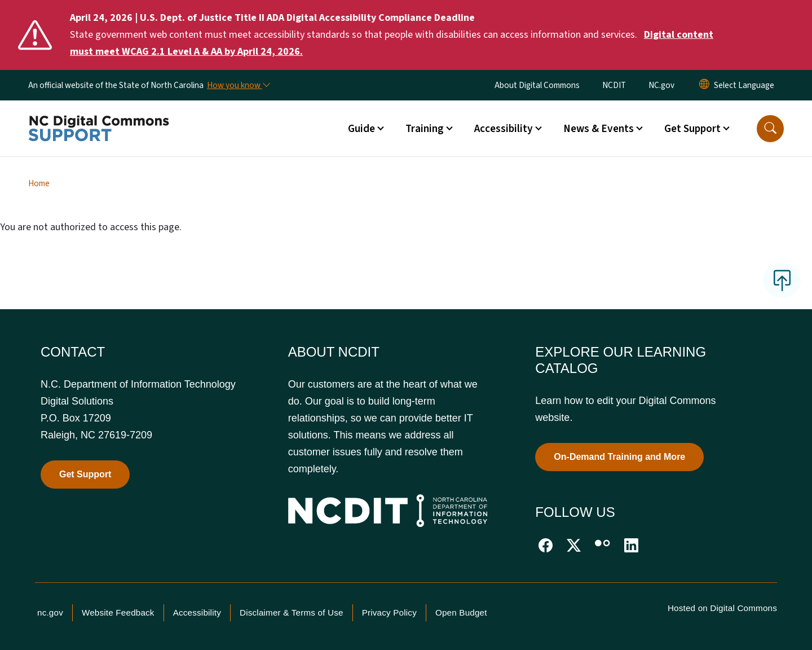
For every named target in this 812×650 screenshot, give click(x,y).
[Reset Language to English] (704, 85)
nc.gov (50, 612)
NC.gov (661, 85)
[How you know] (238, 85)
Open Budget (461, 612)
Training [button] (425, 129)
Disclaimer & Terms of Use (292, 612)
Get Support (85, 474)
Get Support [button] (692, 129)
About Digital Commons (537, 85)
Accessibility (197, 612)
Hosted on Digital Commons (722, 608)
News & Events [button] (599, 129)
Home (39, 183)
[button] (770, 129)
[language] (744, 85)
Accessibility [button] (504, 129)
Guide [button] (361, 129)
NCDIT (614, 85)
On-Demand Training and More (619, 457)
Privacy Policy (389, 612)
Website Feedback (118, 612)
